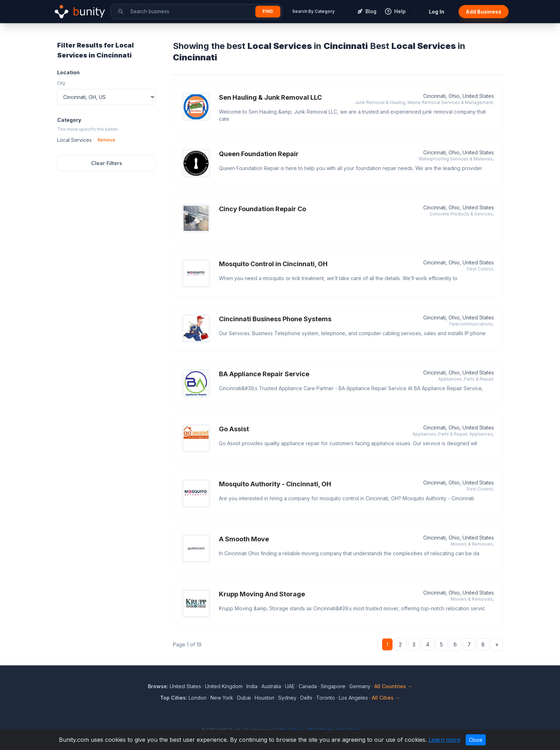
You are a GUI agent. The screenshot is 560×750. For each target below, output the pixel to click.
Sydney (287, 698)
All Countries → (393, 686)
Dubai (244, 698)
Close (476, 740)
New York (222, 698)
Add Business (484, 12)
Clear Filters (107, 163)
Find (268, 11)
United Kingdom (224, 686)
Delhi (306, 698)
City (61, 83)
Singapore (333, 686)
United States (185, 686)
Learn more (444, 740)
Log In (437, 12)
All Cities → (386, 698)
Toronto (326, 698)
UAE (290, 686)
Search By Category (313, 11)
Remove (106, 140)
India (252, 686)
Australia (271, 686)
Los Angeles (353, 698)
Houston (264, 698)
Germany (360, 686)
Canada (308, 686)
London (197, 698)
